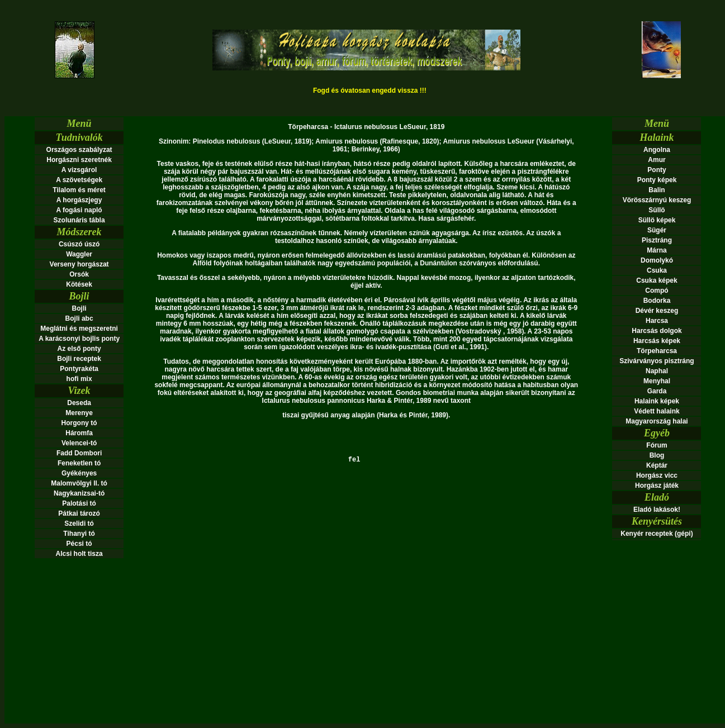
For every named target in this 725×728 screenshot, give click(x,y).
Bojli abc (79, 318)
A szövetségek (79, 180)
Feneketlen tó (79, 463)
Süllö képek (657, 220)
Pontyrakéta (79, 369)
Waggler (79, 254)
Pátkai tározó (79, 513)
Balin (657, 190)
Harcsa (657, 321)
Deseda (79, 403)
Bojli (79, 308)
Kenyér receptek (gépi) (657, 534)
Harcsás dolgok (657, 331)
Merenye (79, 413)
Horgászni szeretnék (79, 160)
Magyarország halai (657, 421)
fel (366, 464)
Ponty (657, 170)
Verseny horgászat (79, 264)
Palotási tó (79, 503)
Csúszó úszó (79, 244)
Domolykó (657, 260)
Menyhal (657, 381)
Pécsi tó (79, 544)
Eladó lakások (656, 510)
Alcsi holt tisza (79, 554)
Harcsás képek (657, 341)
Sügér (657, 230)
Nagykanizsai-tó (79, 493)
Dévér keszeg (657, 311)
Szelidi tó (79, 524)
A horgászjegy (79, 200)
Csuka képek (657, 280)
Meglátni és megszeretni (79, 329)
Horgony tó (79, 423)
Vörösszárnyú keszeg (657, 200)
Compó (657, 291)
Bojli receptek (79, 359)
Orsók (79, 274)
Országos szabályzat (79, 150)
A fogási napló (79, 210)
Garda (657, 391)
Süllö (657, 210)
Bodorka (657, 301)
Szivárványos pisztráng (657, 361)
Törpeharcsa (657, 351)
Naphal (657, 371)
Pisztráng (657, 240)
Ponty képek (657, 180)
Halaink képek (657, 401)
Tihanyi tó (79, 534)
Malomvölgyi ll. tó (79, 483)
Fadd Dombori (79, 453)
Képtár (657, 465)
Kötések (79, 284)
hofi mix (79, 379)
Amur (657, 160)
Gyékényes (79, 473)
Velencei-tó (79, 443)
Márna (657, 250)
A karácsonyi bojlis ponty (79, 339)
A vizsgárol (79, 170)
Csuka (657, 270)
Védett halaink (657, 411)
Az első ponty (79, 349)
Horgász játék (657, 486)
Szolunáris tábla (79, 220)
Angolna (657, 150)
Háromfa (79, 433)
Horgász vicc (657, 475)
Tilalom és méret (79, 190)
